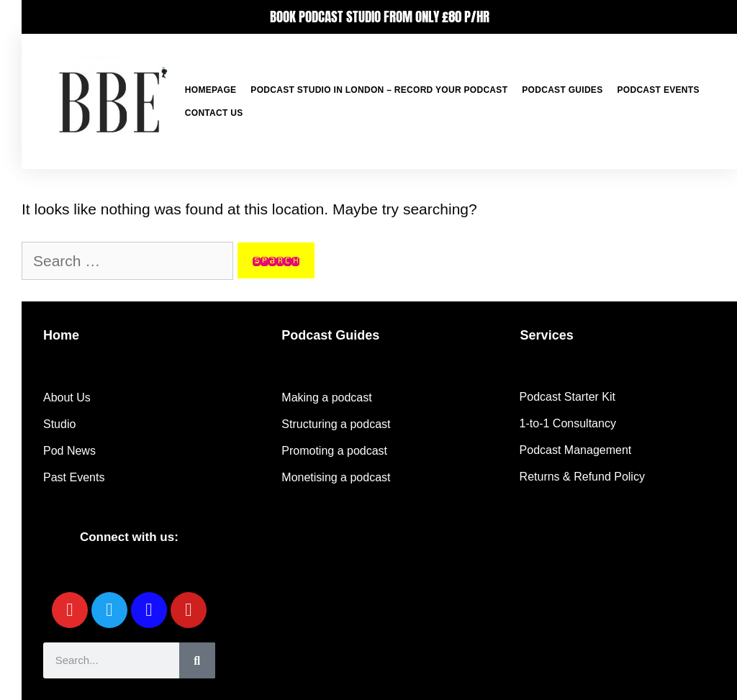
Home (61, 335)
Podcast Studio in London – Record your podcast (379, 90)
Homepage (211, 90)
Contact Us (214, 113)
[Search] (197, 660)
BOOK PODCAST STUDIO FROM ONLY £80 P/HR (380, 17)
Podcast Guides (562, 90)
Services (547, 335)
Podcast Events (658, 90)
